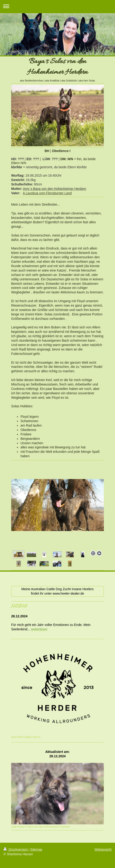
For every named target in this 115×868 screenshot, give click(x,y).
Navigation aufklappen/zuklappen (57, 6)
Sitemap (36, 849)
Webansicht (103, 849)
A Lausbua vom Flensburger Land (47, 193)
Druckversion (16, 849)
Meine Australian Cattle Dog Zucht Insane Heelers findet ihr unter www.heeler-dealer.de (58, 591)
